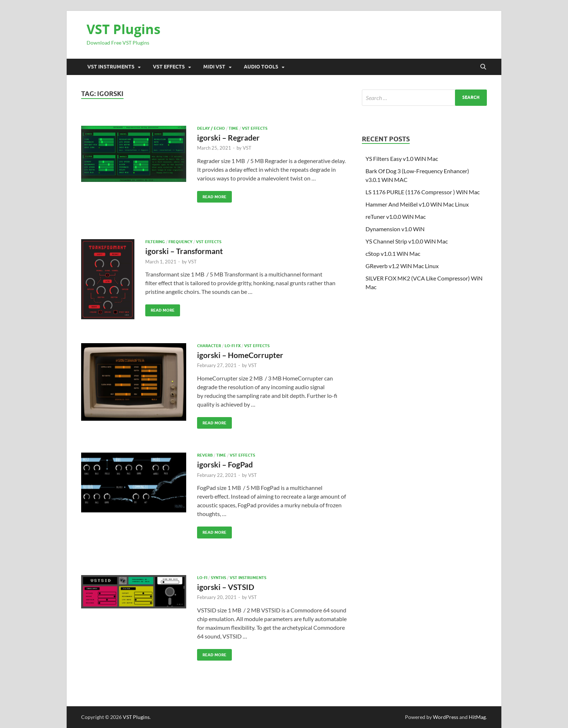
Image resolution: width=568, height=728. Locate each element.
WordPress (446, 717)
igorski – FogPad (225, 464)
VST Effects (169, 67)
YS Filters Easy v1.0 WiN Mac (402, 159)
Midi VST (214, 67)
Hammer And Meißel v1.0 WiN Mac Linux (417, 204)
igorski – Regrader (228, 138)
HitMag (477, 717)
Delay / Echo (211, 128)
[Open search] (483, 67)
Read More (212, 195)
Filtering (155, 242)
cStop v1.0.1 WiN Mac (393, 253)
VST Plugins (124, 29)
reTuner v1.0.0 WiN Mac (396, 217)
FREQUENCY (180, 242)
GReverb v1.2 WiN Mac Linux (402, 266)
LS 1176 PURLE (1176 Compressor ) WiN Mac (423, 192)
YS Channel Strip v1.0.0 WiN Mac (407, 241)
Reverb (205, 455)
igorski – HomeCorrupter (240, 355)
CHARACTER (209, 346)
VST (247, 148)
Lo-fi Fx (233, 346)
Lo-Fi (202, 578)
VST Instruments (111, 67)
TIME (233, 128)
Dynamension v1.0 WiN (395, 229)
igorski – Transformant (184, 251)
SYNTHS (218, 578)
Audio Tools (261, 67)
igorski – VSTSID (226, 587)
